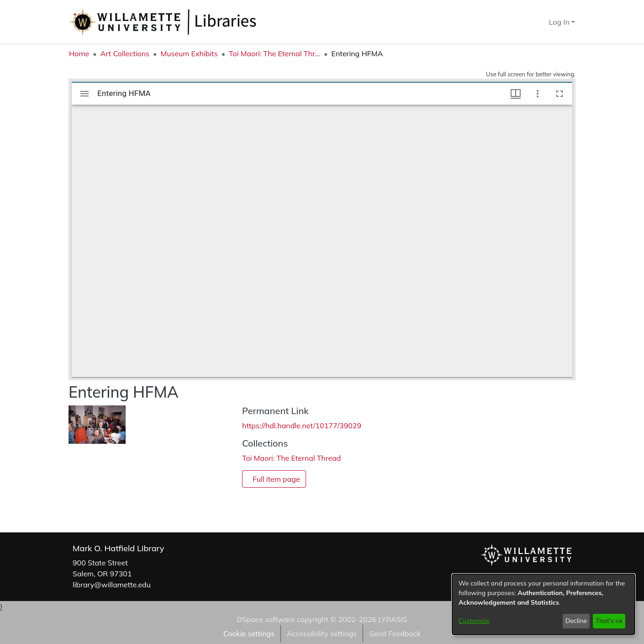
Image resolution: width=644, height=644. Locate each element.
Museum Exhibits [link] (189, 53)
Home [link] (79, 53)
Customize (474, 621)
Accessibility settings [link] (322, 633)
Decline (576, 621)
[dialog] (544, 604)
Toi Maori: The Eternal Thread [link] (274, 53)
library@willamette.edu (112, 585)
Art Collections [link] (125, 53)
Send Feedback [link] (395, 633)
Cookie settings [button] (249, 633)
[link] (291, 458)
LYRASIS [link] (393, 619)
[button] (525, 22)
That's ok (609, 621)
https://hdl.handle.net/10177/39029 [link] (302, 426)
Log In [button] (560, 22)
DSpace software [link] (266, 619)
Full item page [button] (276, 479)
